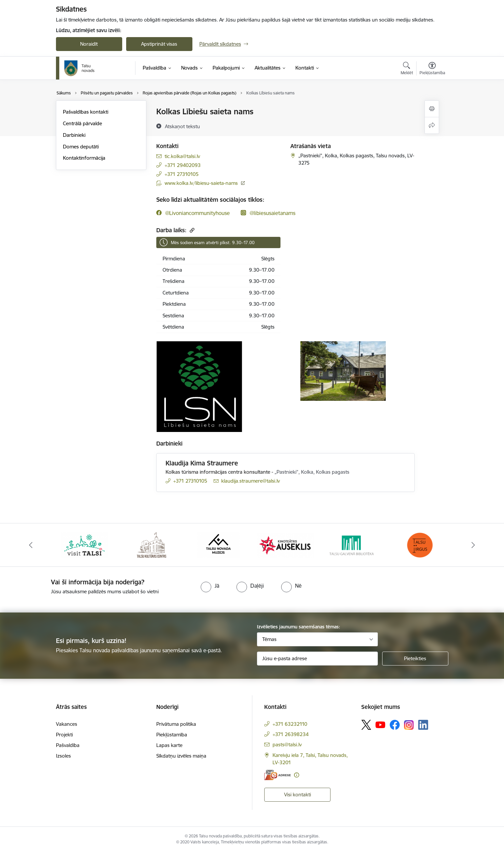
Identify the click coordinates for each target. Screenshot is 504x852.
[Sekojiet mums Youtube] (380, 724)
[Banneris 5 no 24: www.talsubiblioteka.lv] (353, 544)
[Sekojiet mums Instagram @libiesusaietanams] (268, 213)
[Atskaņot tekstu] (182, 126)
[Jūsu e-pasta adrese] (317, 659)
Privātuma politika (176, 724)
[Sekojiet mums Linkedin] (423, 725)
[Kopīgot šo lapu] (432, 125)
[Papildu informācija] (297, 775)
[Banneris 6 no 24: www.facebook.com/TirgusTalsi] (420, 544)
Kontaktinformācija (84, 158)
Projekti (64, 735)
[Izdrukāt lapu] (432, 109)
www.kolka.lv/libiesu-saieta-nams (201, 183)
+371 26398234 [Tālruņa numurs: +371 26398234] (291, 734)
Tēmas (269, 639)
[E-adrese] (277, 775)
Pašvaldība (68, 745)
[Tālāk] (474, 545)
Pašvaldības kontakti (86, 112)
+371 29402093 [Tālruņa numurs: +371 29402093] (183, 165)
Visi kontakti (298, 795)
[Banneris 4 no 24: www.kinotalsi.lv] (286, 544)
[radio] (210, 586)
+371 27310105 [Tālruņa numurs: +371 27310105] (182, 174)
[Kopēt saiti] (191, 230)
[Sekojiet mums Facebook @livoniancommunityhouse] (193, 213)
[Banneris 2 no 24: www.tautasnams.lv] (151, 544)
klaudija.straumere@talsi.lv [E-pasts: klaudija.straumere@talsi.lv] (251, 481)
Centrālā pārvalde (82, 123)
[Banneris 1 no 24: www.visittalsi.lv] (84, 544)
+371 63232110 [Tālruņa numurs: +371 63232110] (290, 724)
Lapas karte (169, 745)
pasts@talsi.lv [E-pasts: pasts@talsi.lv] (287, 745)
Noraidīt (89, 44)
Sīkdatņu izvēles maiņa (181, 756)
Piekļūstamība (172, 735)
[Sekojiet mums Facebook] (395, 725)
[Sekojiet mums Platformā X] (366, 725)
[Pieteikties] (415, 659)
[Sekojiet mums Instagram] (409, 725)
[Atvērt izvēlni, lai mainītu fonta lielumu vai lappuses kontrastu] (432, 69)
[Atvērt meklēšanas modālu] (407, 69)
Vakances (67, 724)
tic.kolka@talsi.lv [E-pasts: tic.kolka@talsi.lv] (182, 156)
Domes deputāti (81, 147)
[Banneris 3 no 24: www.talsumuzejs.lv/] (218, 544)
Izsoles (63, 756)
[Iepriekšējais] (31, 545)
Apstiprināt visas (159, 44)
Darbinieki (74, 135)
